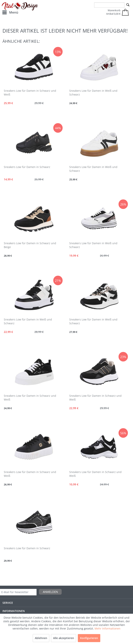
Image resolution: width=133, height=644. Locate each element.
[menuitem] (10, 12)
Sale (121, 629)
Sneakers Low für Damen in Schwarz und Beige (30, 245)
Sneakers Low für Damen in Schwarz (27, 167)
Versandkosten (64, 637)
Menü (10, 12)
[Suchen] (128, 5)
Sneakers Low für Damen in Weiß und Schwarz (93, 93)
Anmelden (50, 592)
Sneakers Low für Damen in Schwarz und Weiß (30, 93)
